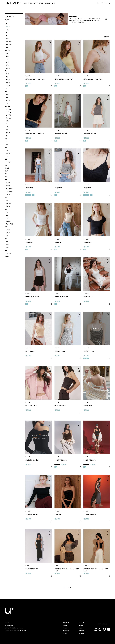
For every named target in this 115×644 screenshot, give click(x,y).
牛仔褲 (8, 80)
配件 (6, 197)
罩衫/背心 (9, 41)
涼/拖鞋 (7, 168)
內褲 (7, 130)
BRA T (8, 27)
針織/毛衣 (9, 44)
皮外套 (8, 68)
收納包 (8, 195)
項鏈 (7, 212)
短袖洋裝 (9, 112)
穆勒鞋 (6, 171)
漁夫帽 (8, 233)
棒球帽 (8, 230)
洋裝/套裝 (7, 106)
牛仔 (7, 59)
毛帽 (7, 236)
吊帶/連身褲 (9, 118)
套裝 (7, 47)
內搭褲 (8, 86)
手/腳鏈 (8, 221)
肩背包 (8, 183)
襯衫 (7, 39)
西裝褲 (8, 83)
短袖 (7, 33)
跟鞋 (6, 174)
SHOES (41, 3)
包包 (6, 180)
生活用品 (7, 256)
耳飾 (7, 215)
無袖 (7, 30)
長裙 (7, 97)
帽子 (6, 227)
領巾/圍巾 (9, 203)
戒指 (7, 218)
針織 (7, 56)
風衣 (7, 62)
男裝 (6, 139)
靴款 (6, 177)
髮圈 (7, 242)
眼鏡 (6, 250)
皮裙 (7, 103)
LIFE (53, 3)
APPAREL (30, 3)
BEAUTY (36, 3)
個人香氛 (9, 162)
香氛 (6, 159)
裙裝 (6, 92)
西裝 (7, 65)
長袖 (7, 36)
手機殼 (8, 206)
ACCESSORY (48, 3)
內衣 (7, 127)
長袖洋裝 (9, 115)
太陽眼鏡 (9, 253)
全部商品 (7, 20)
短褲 (7, 74)
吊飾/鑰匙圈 (9, 224)
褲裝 (6, 71)
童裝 (6, 147)
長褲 (7, 77)
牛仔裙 (8, 100)
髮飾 (6, 239)
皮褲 (7, 89)
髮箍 (7, 245)
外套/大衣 (7, 50)
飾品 (6, 209)
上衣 (6, 24)
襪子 (7, 136)
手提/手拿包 (9, 189)
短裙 (7, 94)
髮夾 (7, 247)
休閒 (7, 53)
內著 (6, 124)
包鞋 (6, 165)
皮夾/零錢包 (9, 192)
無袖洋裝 (9, 109)
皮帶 (7, 200)
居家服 (8, 133)
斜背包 (8, 186)
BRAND (25, 3)
